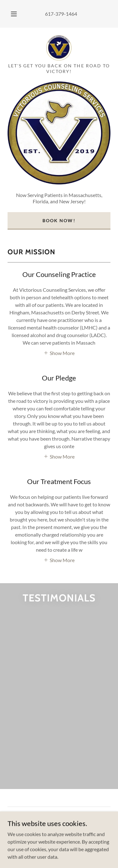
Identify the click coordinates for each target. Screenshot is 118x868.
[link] (59, 48)
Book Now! (59, 220)
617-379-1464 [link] (61, 14)
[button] (14, 14)
